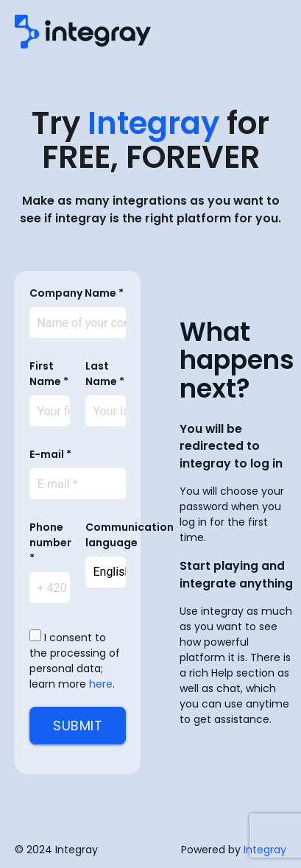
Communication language (130, 535)
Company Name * (77, 293)
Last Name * (105, 374)
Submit (78, 726)
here (101, 684)
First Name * (49, 374)
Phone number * (50, 543)
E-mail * (50, 454)
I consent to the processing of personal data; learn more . (75, 661)
